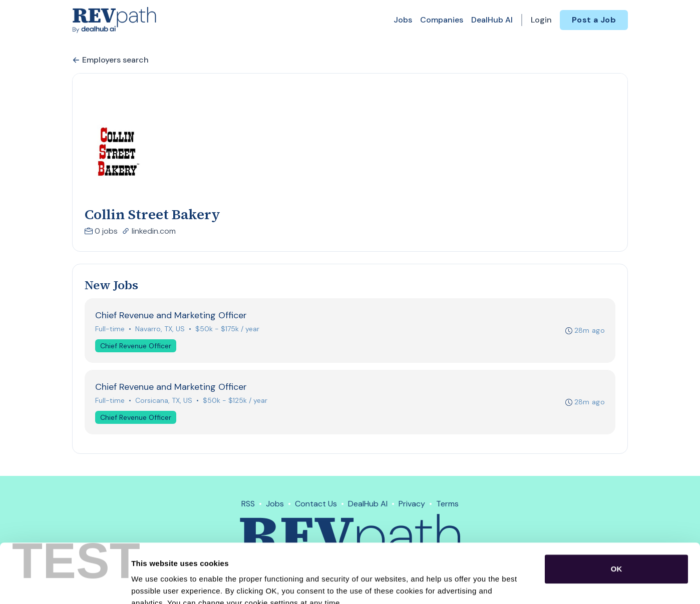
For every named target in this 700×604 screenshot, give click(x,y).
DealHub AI (492, 20)
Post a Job (594, 20)
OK (617, 510)
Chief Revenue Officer (136, 346)
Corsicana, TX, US (164, 400)
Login (541, 20)
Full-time (110, 329)
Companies (442, 20)
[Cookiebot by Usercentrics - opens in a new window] (65, 584)
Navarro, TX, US (160, 329)
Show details (526, 584)
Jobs (403, 20)
